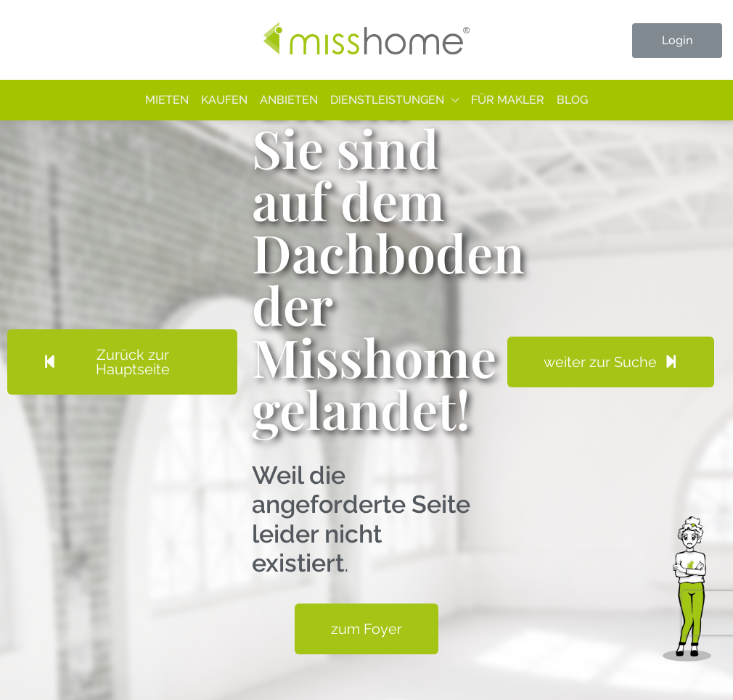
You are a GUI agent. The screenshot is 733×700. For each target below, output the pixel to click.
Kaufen (224, 100)
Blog (572, 100)
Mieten (167, 100)
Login (677, 40)
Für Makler (508, 100)
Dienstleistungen (387, 100)
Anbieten (289, 100)
